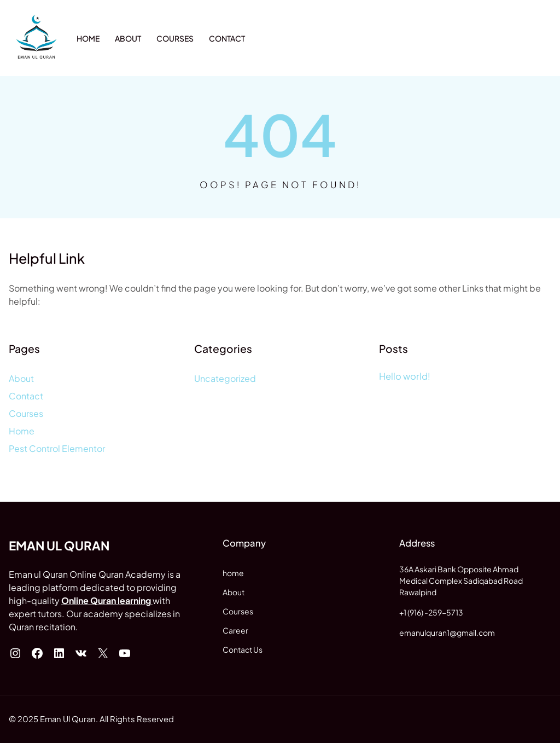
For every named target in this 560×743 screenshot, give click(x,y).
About (21, 378)
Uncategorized (225, 378)
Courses (26, 413)
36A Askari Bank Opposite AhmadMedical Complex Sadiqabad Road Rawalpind (461, 581)
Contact (26, 396)
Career (235, 630)
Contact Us (243, 649)
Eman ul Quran (59, 545)
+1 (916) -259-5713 (431, 612)
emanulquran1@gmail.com (447, 632)
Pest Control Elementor (57, 448)
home (233, 573)
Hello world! (405, 376)
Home (22, 431)
